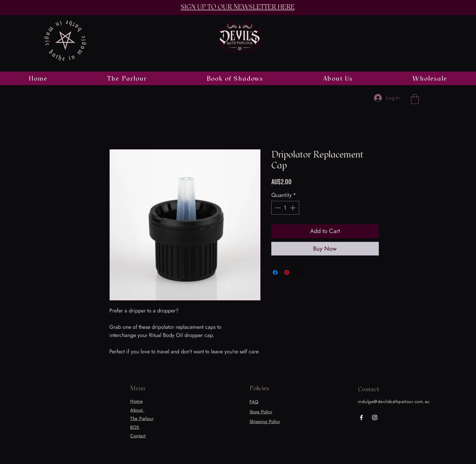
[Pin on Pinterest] (287, 272)
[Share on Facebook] (275, 272)
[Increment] (293, 208)
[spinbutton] (285, 208)
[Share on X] (298, 272)
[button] (415, 99)
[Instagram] (375, 417)
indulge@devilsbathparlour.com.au (394, 402)
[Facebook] (361, 417)
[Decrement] (277, 208)
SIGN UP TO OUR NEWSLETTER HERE (238, 7)
